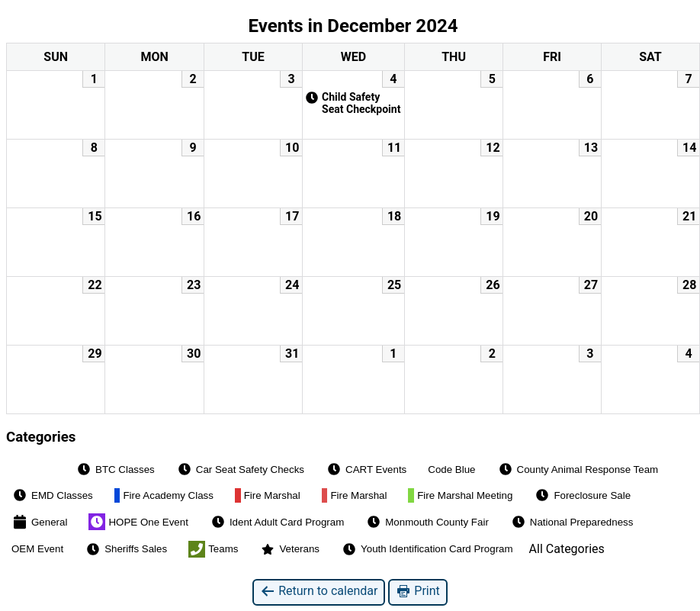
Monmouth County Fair (427, 522)
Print (417, 592)
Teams (213, 549)
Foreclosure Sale (582, 495)
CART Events (366, 469)
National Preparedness (572, 522)
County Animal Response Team (578, 469)
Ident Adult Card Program (277, 522)
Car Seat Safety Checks (240, 469)
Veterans (289, 549)
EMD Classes (52, 495)
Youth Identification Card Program (427, 549)
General (39, 522)
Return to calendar (319, 592)
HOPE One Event (138, 522)
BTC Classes (115, 469)
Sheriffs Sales (126, 549)
